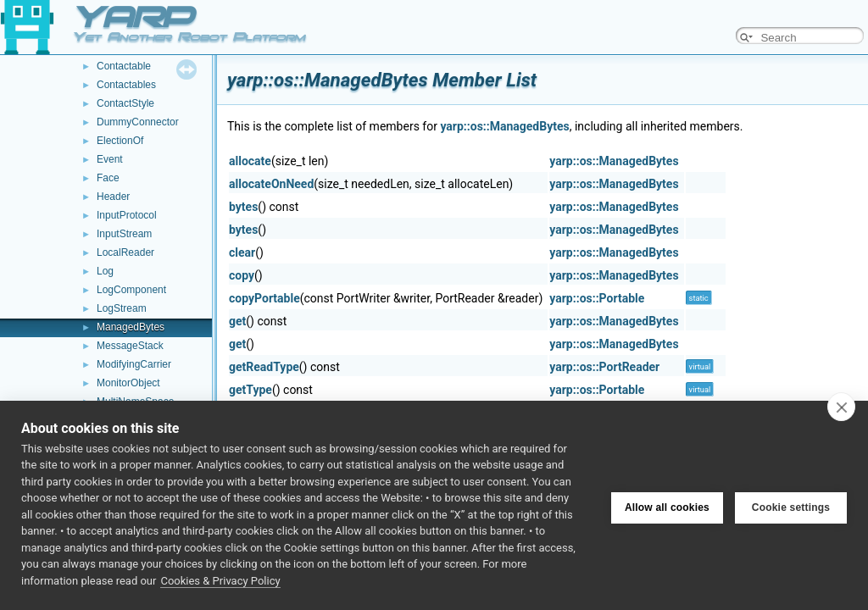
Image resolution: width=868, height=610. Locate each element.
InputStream (124, 234)
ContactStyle (125, 103)
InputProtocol (127, 215)
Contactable (124, 66)
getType (250, 390)
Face (108, 178)
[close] (841, 407)
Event (110, 159)
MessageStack (130, 346)
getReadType (264, 367)
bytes (243, 207)
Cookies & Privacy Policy (220, 581)
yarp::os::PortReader (604, 367)
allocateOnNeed (271, 184)
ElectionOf (120, 141)
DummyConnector (138, 122)
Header (113, 197)
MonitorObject (128, 383)
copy (242, 275)
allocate (250, 161)
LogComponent (131, 290)
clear (242, 252)
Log (105, 271)
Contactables (126, 85)
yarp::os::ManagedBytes (504, 126)
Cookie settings (791, 505)
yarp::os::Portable (597, 298)
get (237, 321)
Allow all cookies (667, 505)
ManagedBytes (131, 327)
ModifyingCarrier (134, 364)
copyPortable (264, 298)
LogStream (122, 308)
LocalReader (125, 252)
